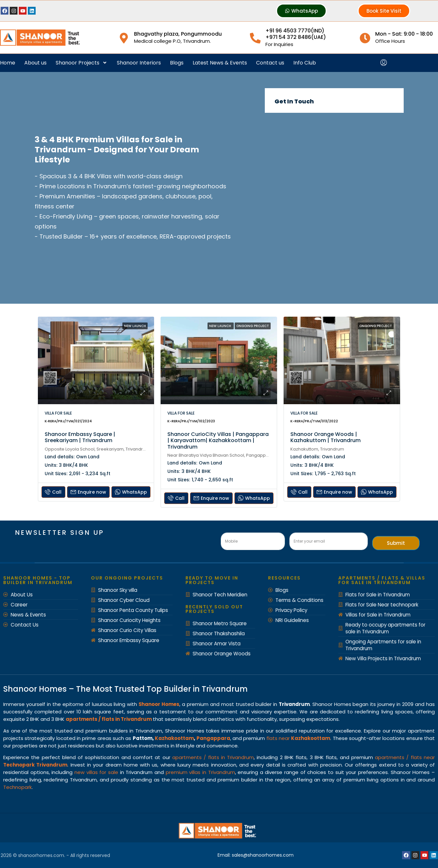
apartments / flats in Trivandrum (213, 757)
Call (53, 492)
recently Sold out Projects (214, 609)
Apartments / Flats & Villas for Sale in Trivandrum (382, 580)
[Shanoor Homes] (334, 199)
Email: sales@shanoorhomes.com (256, 855)
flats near (298, 738)
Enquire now (88, 492)
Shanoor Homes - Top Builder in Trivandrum (38, 580)
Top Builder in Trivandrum (197, 689)
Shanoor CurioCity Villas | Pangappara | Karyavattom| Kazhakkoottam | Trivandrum (218, 440)
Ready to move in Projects (212, 580)
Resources (284, 578)
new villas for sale (96, 772)
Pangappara (213, 738)
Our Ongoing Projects (127, 578)
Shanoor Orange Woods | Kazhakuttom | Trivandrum (326, 437)
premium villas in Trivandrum (200, 772)
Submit (396, 543)
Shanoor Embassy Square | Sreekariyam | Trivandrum (80, 437)
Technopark (17, 787)
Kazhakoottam (174, 738)
